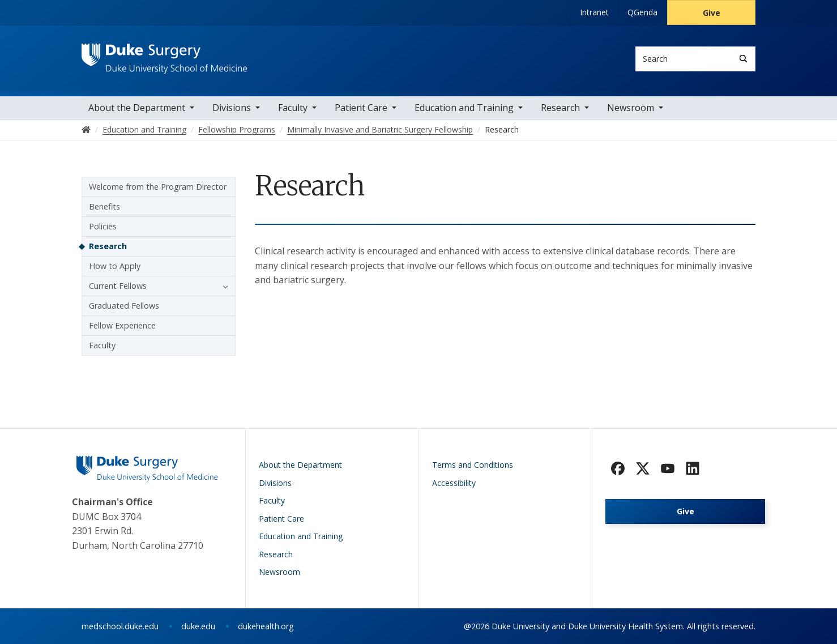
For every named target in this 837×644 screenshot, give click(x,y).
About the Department (137, 108)
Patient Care (361, 108)
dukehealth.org (266, 626)
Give (712, 13)
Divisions (232, 108)
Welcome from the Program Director (158, 187)
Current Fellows (118, 286)
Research (560, 108)
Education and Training (464, 108)
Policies (103, 226)
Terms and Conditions (473, 465)
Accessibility (454, 483)
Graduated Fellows (124, 306)
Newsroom (631, 108)
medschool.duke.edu (120, 626)
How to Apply (115, 266)
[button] (223, 286)
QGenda (642, 12)
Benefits (104, 206)
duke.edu (198, 626)
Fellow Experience (122, 325)
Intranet (594, 12)
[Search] (743, 59)
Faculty (293, 108)
